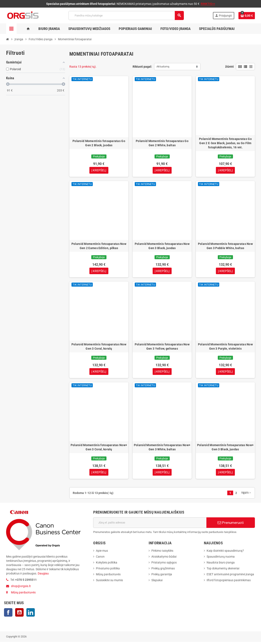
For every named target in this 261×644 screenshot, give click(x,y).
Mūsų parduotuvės (23, 594)
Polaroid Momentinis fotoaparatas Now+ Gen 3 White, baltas (162, 449)
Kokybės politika (107, 564)
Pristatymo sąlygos (164, 564)
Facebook (8, 614)
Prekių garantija (162, 576)
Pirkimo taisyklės (162, 553)
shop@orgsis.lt (21, 588)
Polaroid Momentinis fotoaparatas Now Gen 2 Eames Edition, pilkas (99, 246)
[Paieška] (126, 15)
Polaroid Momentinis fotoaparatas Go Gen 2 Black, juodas (99, 143)
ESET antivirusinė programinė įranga (230, 576)
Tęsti (246, 495)
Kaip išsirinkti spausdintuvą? (225, 553)
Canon (100, 558)
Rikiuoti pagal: (142, 67)
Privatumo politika (108, 570)
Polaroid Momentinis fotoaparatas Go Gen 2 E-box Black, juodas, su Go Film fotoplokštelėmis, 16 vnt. (225, 143)
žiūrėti (229, 67)
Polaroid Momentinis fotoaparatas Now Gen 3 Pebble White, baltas (225, 246)
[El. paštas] (150, 525)
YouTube (19, 614)
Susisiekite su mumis (109, 582)
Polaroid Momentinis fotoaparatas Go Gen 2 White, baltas (162, 143)
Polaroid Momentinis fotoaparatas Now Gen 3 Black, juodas (162, 246)
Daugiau (43, 576)
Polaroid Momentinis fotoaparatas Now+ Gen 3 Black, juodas (225, 449)
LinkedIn (31, 614)
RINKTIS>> (208, 4)
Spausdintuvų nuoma (221, 558)
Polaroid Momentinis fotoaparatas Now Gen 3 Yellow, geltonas (162, 347)
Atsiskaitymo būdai (164, 558)
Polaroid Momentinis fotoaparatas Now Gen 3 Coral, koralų (99, 347)
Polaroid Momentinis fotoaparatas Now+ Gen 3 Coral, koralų (99, 449)
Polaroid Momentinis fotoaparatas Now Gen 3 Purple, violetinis (225, 347)
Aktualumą (163, 66)
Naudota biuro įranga (221, 564)
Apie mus (102, 553)
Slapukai (157, 582)
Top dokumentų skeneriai (223, 570)
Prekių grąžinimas (163, 570)
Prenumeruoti (231, 525)
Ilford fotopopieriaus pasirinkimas (229, 582)
